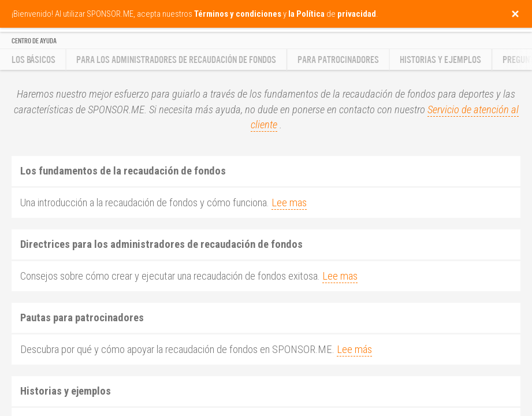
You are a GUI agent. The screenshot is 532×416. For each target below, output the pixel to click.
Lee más (354, 350)
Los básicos (34, 60)
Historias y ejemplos (440, 60)
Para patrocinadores (338, 60)
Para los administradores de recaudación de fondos (176, 60)
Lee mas (289, 203)
